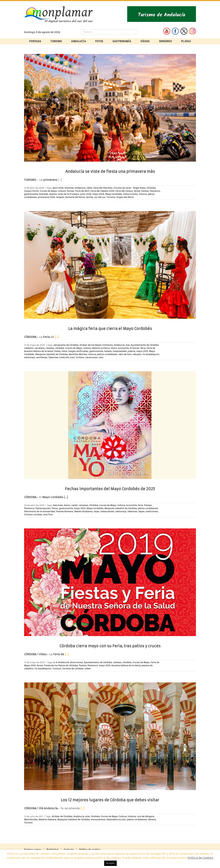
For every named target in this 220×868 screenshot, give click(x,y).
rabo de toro (125, 354)
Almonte (69, 188)
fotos (64, 351)
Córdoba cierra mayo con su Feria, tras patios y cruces (110, 646)
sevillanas (42, 357)
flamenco (155, 191)
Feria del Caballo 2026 (102, 191)
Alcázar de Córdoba (62, 816)
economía (123, 348)
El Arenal (134, 348)
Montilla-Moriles (78, 354)
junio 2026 (86, 194)
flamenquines (43, 508)
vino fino (48, 515)
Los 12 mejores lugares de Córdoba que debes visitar (110, 800)
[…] (57, 337)
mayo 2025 (142, 351)
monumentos (98, 820)
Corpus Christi (31, 191)
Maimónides (31, 820)
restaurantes (107, 511)
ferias (137, 191)
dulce (114, 348)
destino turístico (101, 348)
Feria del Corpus (124, 191)
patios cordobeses (107, 354)
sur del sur (100, 197)
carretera (39, 348)
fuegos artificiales (78, 351)
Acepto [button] (110, 863)
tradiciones (152, 511)
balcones (58, 505)
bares (67, 505)
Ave (128, 345)
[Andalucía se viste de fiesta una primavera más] (110, 108)
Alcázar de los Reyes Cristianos (96, 345)
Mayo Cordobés (114, 194)
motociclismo (130, 194)
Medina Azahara (47, 820)
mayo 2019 (105, 665)
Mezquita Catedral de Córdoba (51, 354)
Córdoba (151, 188)
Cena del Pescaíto (103, 188)
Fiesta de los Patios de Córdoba (61, 665)
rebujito (137, 354)
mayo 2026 (98, 194)
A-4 (55, 662)
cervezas (83, 505)
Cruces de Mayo (48, 191)
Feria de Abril (82, 191)
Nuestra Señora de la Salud (126, 665)
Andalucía (80, 188)
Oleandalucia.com (116, 820)
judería (131, 351)
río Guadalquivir (151, 354)
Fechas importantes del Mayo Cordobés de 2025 (110, 489)
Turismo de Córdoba (73, 669)
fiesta (57, 351)
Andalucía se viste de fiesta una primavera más (110, 172)
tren (72, 357)
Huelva (53, 194)
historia (132, 816)
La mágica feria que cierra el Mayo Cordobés (110, 329)
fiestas (145, 191)
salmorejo (30, 357)
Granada (44, 194)
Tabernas (53, 357)
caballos (29, 348)
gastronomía (31, 194)
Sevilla (90, 197)
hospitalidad (120, 351)
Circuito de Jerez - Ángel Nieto (130, 188)
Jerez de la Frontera (68, 194)
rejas (96, 511)
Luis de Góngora (146, 816)
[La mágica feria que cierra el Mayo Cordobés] (110, 265)
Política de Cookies (200, 858)
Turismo (111, 197)
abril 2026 (58, 188)
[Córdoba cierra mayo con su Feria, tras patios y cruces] (110, 582)
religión (60, 197)
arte (87, 816)
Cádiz (89, 188)
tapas (141, 511)
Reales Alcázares (83, 511)
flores (55, 508)
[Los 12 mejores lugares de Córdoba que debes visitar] (110, 736)
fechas (70, 191)
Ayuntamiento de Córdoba (145, 345)
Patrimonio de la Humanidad (40, 511)
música (143, 194)
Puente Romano (65, 511)
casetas (50, 348)
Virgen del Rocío (125, 197)
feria (143, 348)
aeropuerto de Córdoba (66, 345)
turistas (38, 515)
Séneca (152, 820)
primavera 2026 (46, 197)
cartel (74, 505)
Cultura (62, 191)
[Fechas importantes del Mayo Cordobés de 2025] (110, 425)
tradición (64, 357)
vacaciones (91, 357)
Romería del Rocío (75, 197)
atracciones (76, 662)
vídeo (88, 669)
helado (108, 351)
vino (101, 357)
